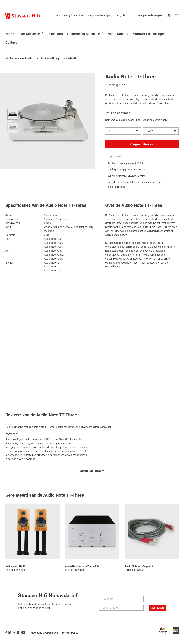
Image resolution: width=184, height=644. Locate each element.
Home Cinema (118, 34)
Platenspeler (17, 58)
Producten (55, 34)
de (124, 15)
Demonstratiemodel (116, 120)
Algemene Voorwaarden (44, 633)
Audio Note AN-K (15, 566)
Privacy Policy (70, 633)
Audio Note (51, 58)
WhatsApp (104, 16)
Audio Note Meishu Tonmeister (83, 566)
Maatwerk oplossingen (149, 34)
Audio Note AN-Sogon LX (139, 566)
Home (10, 34)
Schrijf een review (92, 471)
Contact (11, 43)
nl (118, 15)
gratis (128, 170)
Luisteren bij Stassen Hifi (85, 34)
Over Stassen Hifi (31, 34)
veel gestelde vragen (150, 15)
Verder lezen (164, 103)
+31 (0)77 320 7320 (75, 16)
